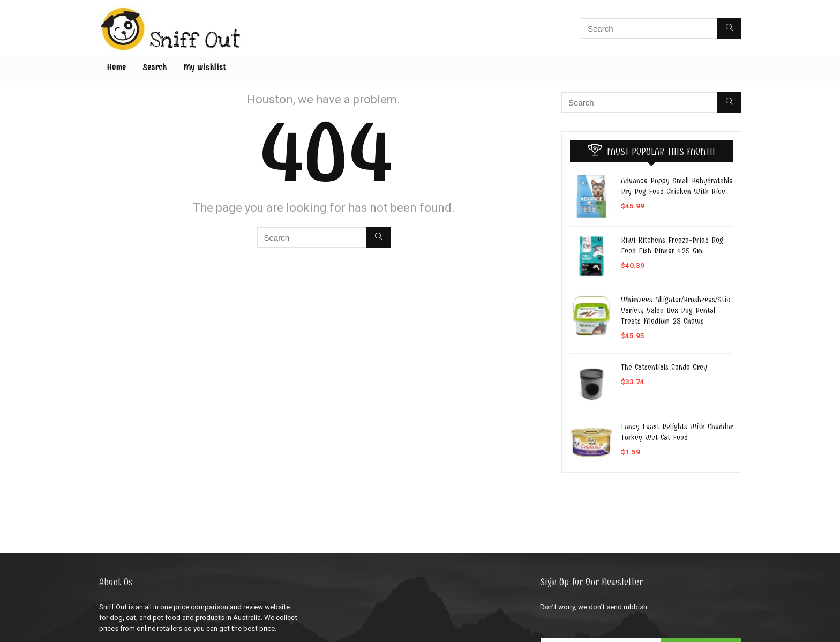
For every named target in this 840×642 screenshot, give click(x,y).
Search (155, 68)
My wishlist (205, 68)
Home (116, 68)
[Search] (729, 28)
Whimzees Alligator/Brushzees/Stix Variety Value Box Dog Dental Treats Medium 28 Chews (676, 310)
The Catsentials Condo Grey (664, 367)
